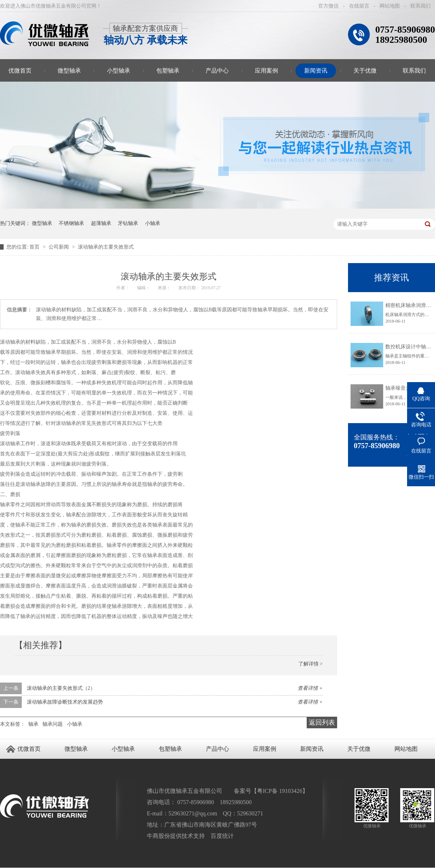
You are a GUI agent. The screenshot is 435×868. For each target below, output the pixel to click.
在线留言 (359, 6)
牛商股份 (158, 836)
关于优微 (365, 71)
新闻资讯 (316, 71)
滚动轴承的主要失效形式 (106, 247)
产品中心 (217, 71)
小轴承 (153, 223)
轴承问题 (53, 724)
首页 (35, 247)
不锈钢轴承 (71, 223)
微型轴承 (69, 71)
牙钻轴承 (128, 223)
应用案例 (266, 71)
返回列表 (322, 722)
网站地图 (390, 6)
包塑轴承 (168, 71)
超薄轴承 (101, 223)
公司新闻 (59, 247)
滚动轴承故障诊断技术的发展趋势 (65, 702)
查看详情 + (310, 688)
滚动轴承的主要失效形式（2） (61, 688)
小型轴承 (119, 71)
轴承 (33, 724)
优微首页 (29, 749)
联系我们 (420, 6)
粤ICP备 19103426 (280, 791)
